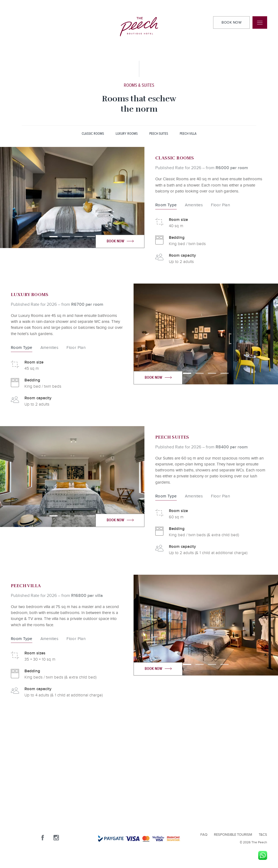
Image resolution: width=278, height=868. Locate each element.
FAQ (204, 835)
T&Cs (263, 835)
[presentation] (36, 197)
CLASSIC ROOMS (93, 134)
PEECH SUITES (159, 134)
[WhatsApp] (263, 855)
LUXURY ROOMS (127, 134)
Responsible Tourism (233, 835)
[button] (53, 237)
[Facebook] (46, 841)
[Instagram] (60, 841)
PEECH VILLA (188, 134)
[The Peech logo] (139, 27)
